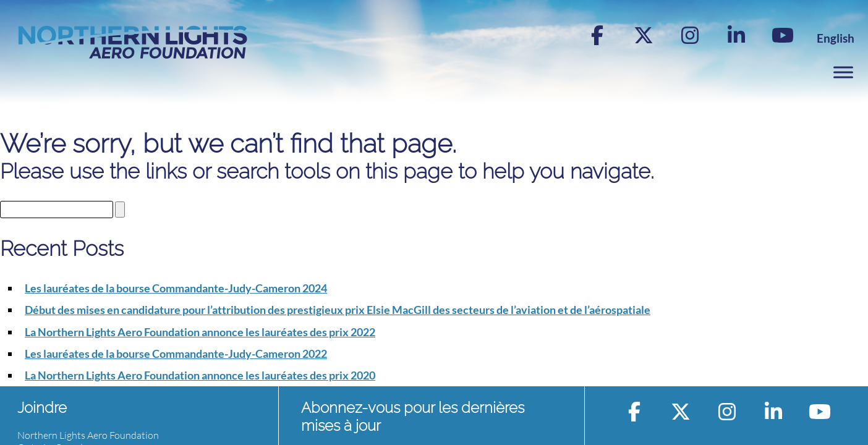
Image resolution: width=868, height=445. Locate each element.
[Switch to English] (836, 38)
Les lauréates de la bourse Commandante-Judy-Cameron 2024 (176, 288)
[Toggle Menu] (843, 72)
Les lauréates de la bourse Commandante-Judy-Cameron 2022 (176, 354)
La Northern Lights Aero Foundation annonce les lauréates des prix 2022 (200, 332)
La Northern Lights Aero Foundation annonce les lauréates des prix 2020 (200, 375)
